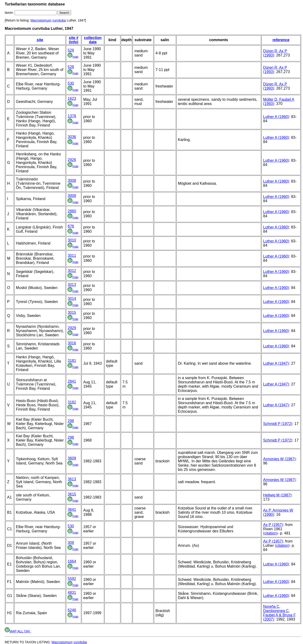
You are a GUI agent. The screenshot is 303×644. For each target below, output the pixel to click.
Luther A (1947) (276, 363)
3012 (72, 271)
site (40, 40)
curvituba (59, 20)
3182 (72, 402)
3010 (72, 240)
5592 (72, 579)
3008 (72, 181)
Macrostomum (41, 20)
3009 (72, 196)
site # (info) (74, 40)
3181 (72, 361)
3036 (72, 137)
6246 (72, 610)
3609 (72, 458)
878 (71, 226)
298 (71, 421)
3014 (72, 299)
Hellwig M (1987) (277, 495)
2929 (72, 328)
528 (71, 67)
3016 (72, 343)
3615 (72, 494)
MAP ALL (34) (18, 631)
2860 (72, 211)
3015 (72, 313)
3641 (72, 510)
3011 (72, 256)
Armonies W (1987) (279, 459)
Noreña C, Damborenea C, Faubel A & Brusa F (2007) (279, 613)
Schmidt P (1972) (278, 424)
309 (71, 543)
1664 (72, 561)
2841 (72, 381)
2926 (72, 160)
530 (71, 83)
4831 (72, 593)
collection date (93, 40)
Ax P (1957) (273, 525)
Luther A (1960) (276, 117)
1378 (72, 116)
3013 (72, 285)
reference (281, 40)
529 (71, 50)
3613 (72, 479)
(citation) (270, 533)
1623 (72, 99)
